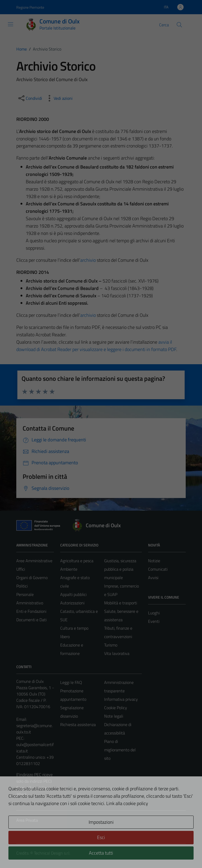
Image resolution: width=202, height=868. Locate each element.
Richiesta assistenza (78, 724)
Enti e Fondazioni (31, 611)
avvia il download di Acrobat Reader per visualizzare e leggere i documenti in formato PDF (96, 346)
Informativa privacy (121, 699)
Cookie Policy (116, 708)
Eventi (154, 621)
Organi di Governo (32, 578)
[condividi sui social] (30, 98)
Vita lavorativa (117, 653)
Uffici (21, 569)
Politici (22, 586)
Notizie (154, 561)
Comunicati (158, 569)
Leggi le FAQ (71, 682)
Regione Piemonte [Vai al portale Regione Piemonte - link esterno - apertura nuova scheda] (30, 7)
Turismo (111, 645)
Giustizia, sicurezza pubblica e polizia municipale (120, 569)
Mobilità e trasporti (121, 603)
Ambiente (69, 569)
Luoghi (154, 613)
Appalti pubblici (73, 594)
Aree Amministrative (34, 561)
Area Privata (27, 820)
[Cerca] (179, 25)
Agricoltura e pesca (77, 561)
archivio (88, 260)
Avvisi (153, 578)
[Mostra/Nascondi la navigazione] (11, 24)
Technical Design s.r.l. (52, 853)
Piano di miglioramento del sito (120, 750)
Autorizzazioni (72, 603)
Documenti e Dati (31, 620)
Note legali (114, 716)
